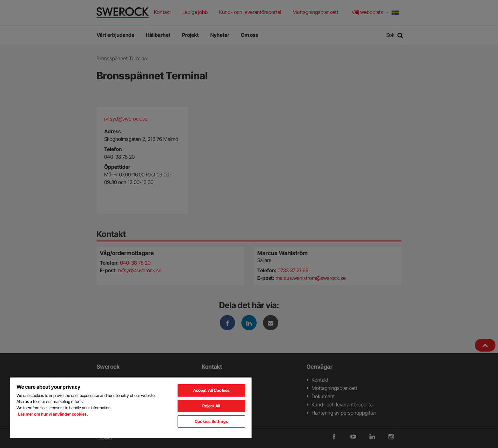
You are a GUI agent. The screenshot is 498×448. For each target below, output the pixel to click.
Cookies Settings (211, 421)
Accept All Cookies (211, 390)
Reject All (211, 406)
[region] (131, 407)
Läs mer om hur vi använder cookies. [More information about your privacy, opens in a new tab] (53, 414)
